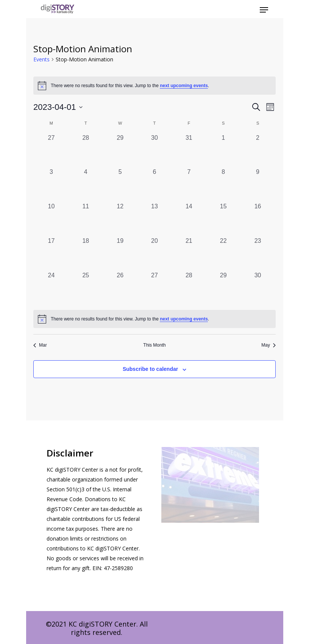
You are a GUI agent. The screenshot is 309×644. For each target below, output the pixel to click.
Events (41, 59)
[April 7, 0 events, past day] (189, 185)
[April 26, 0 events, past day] (120, 288)
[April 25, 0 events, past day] (86, 288)
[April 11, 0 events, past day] (86, 219)
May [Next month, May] (268, 345)
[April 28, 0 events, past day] (189, 288)
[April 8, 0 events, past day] (223, 185)
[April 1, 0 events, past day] (223, 151)
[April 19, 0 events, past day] (120, 254)
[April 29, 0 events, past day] (223, 288)
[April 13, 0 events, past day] (155, 219)
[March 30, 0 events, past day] (155, 151)
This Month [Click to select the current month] (154, 345)
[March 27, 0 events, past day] (51, 151)
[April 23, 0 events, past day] (258, 254)
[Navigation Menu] (264, 10)
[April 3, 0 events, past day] (51, 185)
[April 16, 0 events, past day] (258, 219)
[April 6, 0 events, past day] (155, 185)
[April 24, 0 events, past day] (51, 288)
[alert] (154, 319)
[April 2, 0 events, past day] (258, 151)
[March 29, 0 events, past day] (120, 151)
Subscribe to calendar (150, 369)
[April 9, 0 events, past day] (258, 185)
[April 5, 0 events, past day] (120, 185)
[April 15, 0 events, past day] (223, 219)
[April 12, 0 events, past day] (120, 219)
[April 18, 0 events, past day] (86, 254)
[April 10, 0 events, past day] (51, 219)
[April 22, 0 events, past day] (223, 254)
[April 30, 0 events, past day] (258, 288)
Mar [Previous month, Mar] (40, 345)
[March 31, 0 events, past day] (189, 151)
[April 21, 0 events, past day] (189, 254)
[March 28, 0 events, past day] (86, 151)
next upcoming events (184, 86)
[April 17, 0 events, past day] (51, 254)
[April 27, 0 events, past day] (155, 288)
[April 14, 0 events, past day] (189, 219)
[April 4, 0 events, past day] (86, 185)
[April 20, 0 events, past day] (155, 254)
